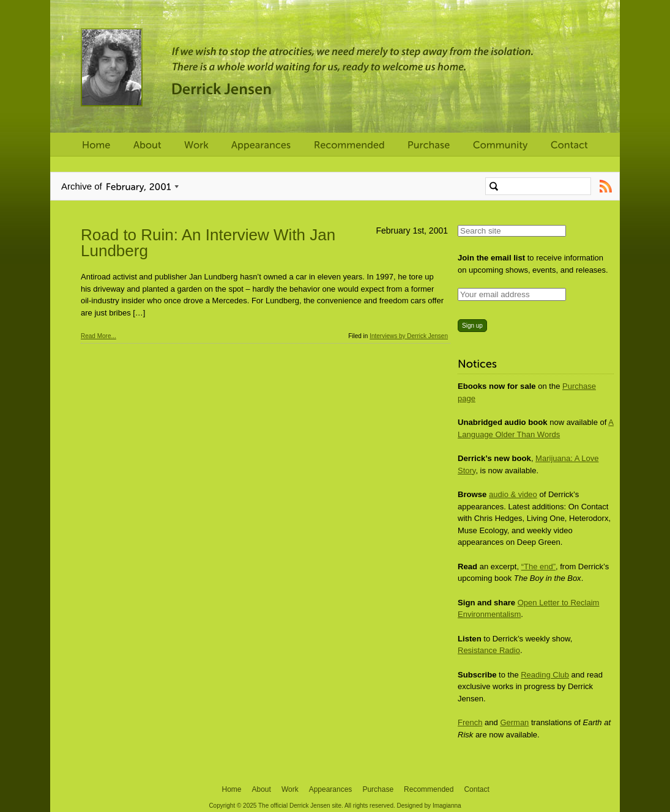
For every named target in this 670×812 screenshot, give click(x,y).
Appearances (331, 789)
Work (290, 789)
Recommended (429, 789)
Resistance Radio (489, 650)
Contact (476, 789)
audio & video (513, 494)
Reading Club (545, 675)
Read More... (99, 336)
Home (232, 789)
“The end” (538, 567)
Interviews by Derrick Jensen (409, 336)
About (262, 789)
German (514, 722)
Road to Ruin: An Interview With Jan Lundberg (208, 243)
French (470, 722)
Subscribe (605, 186)
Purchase (378, 789)
